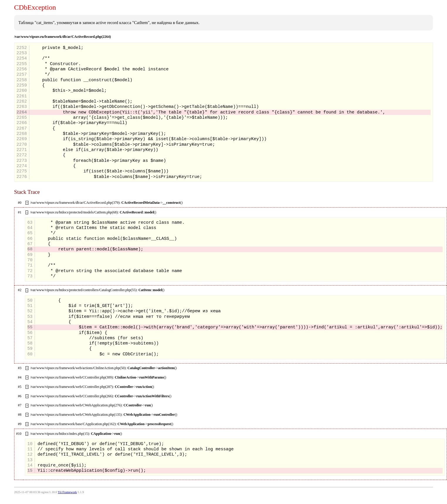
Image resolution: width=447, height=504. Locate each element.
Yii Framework (67, 492)
